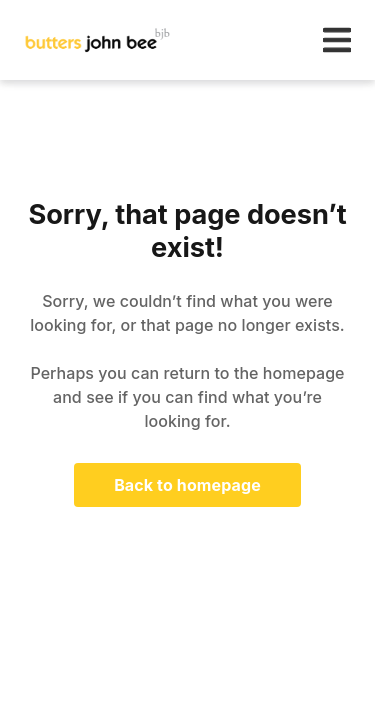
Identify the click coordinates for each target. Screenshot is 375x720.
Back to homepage (187, 485)
